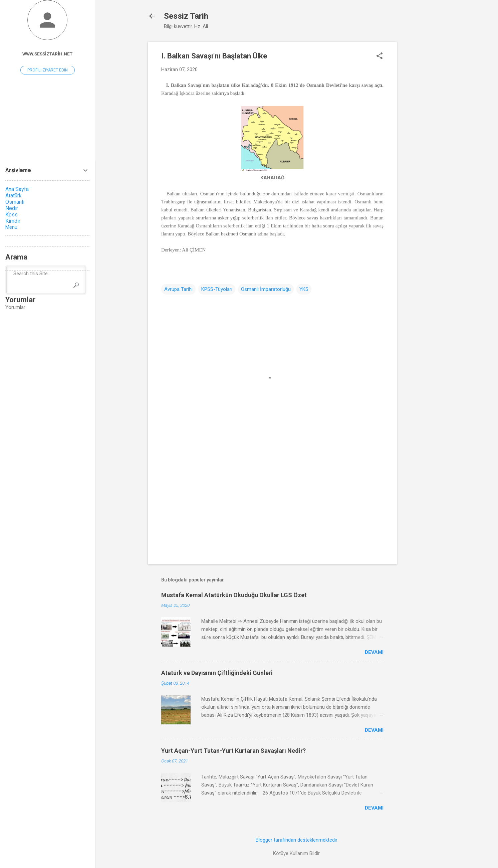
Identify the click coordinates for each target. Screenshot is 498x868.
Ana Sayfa (17, 189)
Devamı (374, 652)
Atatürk (14, 196)
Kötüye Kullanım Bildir (296, 853)
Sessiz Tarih (186, 16)
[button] (380, 56)
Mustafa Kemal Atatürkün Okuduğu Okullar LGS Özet (234, 595)
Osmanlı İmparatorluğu (266, 289)
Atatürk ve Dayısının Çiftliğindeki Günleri (217, 673)
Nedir (12, 208)
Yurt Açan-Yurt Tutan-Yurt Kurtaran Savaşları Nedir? (233, 751)
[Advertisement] (424, 142)
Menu (11, 227)
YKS (304, 289)
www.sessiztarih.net (47, 54)
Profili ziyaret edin (48, 70)
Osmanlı (15, 202)
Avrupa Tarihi (178, 289)
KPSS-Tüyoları (217, 289)
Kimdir (13, 221)
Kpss (12, 215)
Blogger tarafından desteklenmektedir (297, 840)
